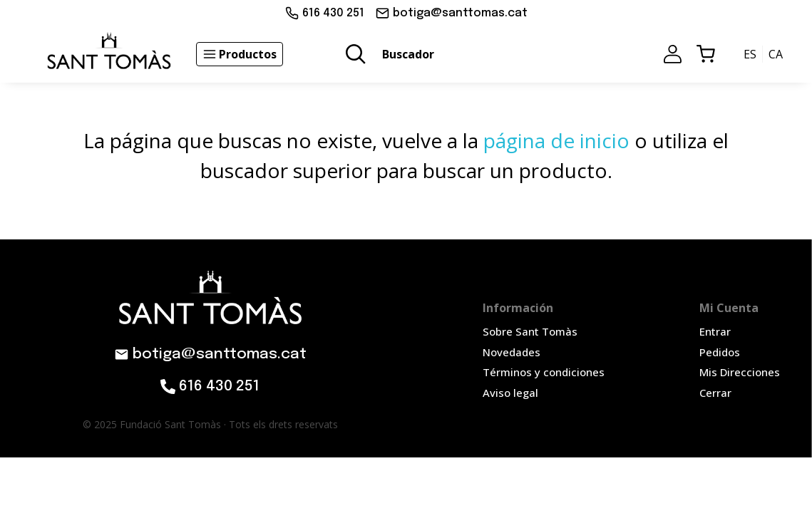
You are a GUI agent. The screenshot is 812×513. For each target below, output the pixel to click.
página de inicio (556, 140)
